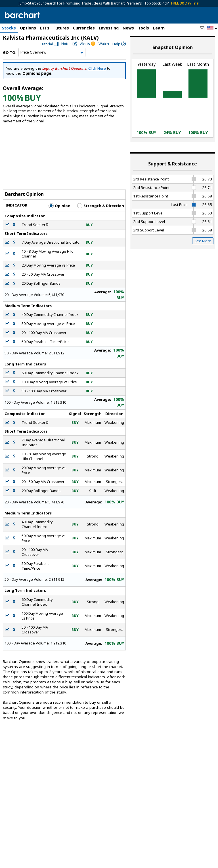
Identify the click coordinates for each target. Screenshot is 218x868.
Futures (61, 28)
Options (28, 28)
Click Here (97, 71)
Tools (143, 28)
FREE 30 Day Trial (185, 3)
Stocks (9, 28)
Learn (159, 28)
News (128, 28)
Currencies (84, 28)
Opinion (59, 208)
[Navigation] (52, 55)
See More (203, 243)
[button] (212, 28)
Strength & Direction (101, 208)
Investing (109, 28)
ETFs (45, 28)
